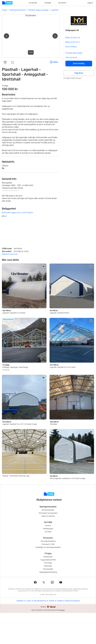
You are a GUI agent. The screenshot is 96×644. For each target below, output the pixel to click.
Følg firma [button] (79, 73)
